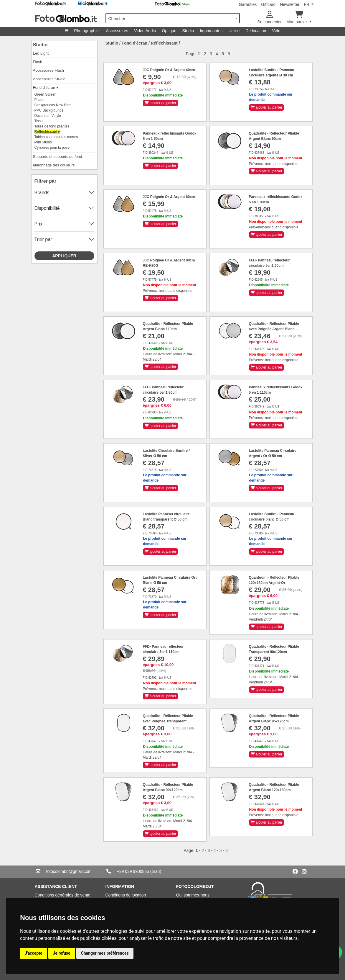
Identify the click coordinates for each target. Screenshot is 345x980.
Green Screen (46, 94)
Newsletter (290, 4)
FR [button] (307, 4)
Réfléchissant (164, 43)
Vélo (276, 31)
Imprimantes (211, 31)
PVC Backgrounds (49, 110)
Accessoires (117, 31)
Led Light (41, 53)
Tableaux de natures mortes (56, 137)
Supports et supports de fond (58, 157)
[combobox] (173, 18)
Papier (40, 100)
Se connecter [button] (270, 18)
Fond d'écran (134, 43)
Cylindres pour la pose (52, 148)
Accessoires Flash (48, 70)
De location (256, 31)
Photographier (87, 31)
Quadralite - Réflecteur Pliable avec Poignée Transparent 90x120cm (168, 721)
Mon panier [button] (297, 18)
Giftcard (268, 4)
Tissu (39, 121)
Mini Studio (43, 142)
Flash (38, 62)
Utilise (234, 31)
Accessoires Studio (49, 79)
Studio (188, 31)
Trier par (43, 239)
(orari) (156, 871)
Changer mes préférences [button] (105, 953)
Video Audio (145, 31)
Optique (169, 31)
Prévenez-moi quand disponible (274, 164)
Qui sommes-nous (193, 895)
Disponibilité (47, 208)
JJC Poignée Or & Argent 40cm (169, 70)
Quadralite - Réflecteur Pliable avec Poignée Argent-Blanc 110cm (274, 329)
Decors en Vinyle (48, 116)
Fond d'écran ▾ (46, 87)
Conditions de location (126, 895)
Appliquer (64, 256)
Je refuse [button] (62, 953)
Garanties (248, 4)
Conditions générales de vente (63, 895)
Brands (42, 193)
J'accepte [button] (34, 953)
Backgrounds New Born (53, 105)
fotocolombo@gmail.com (69, 871)
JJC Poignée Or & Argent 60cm (169, 197)
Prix (39, 224)
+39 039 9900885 (133, 871)
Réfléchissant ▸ (47, 132)
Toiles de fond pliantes (52, 126)
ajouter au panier (160, 103)
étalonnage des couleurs (54, 165)
